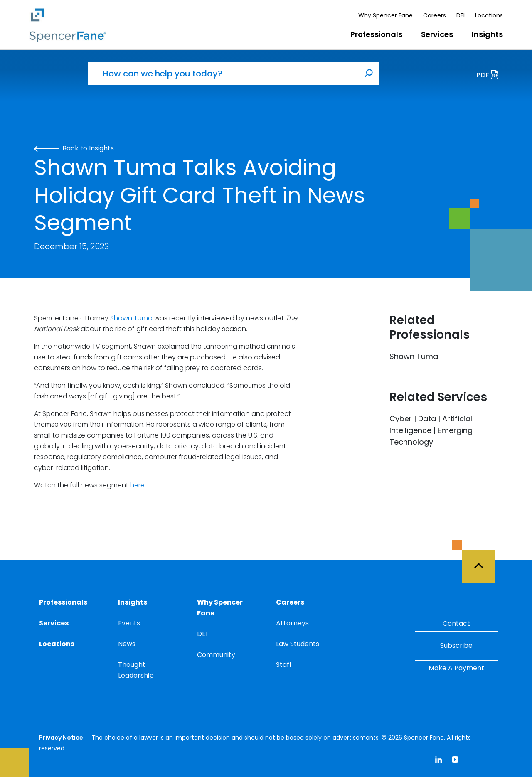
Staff (284, 665)
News (127, 644)
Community (216, 655)
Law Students (298, 644)
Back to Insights (74, 148)
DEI (461, 15)
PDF (490, 76)
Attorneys (292, 623)
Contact (456, 623)
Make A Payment (456, 668)
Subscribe (456, 645)
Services (437, 34)
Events (129, 623)
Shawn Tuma (131, 318)
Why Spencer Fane (385, 15)
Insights (487, 34)
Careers (435, 15)
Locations (489, 15)
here (137, 485)
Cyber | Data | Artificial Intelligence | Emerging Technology (431, 430)
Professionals (376, 34)
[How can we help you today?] (223, 74)
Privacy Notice (61, 738)
